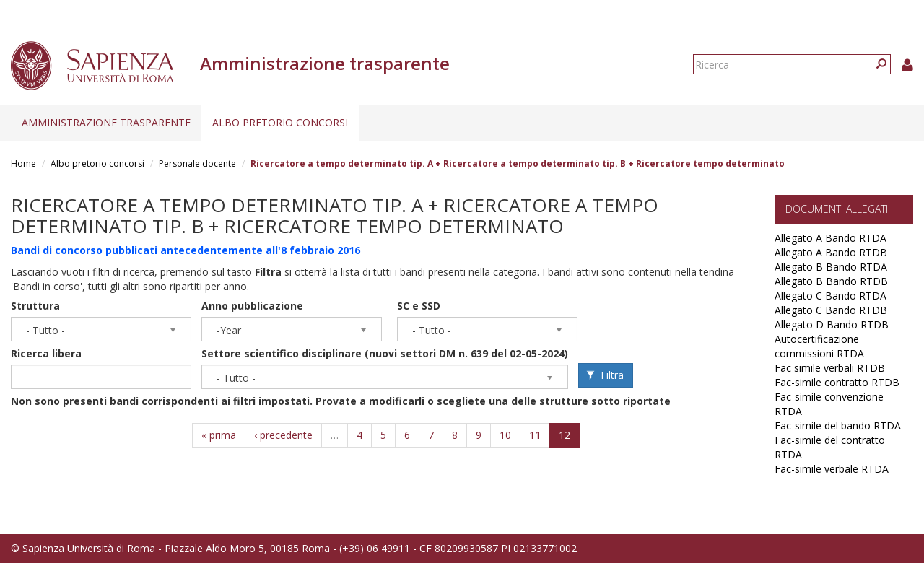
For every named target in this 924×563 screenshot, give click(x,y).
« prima (219, 435)
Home (23, 163)
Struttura (35, 306)
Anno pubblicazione (252, 306)
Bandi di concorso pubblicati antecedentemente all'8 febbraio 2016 (186, 250)
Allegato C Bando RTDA (831, 296)
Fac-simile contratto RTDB (837, 382)
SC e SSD (419, 306)
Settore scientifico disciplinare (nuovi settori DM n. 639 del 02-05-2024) (385, 353)
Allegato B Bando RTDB (831, 281)
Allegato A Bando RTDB (831, 252)
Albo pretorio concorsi (280, 122)
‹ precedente (283, 435)
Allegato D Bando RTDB (832, 324)
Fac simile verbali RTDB (830, 368)
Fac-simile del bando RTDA (838, 425)
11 (535, 435)
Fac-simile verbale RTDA (832, 469)
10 (505, 435)
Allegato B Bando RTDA (831, 267)
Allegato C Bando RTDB (831, 310)
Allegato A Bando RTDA (831, 238)
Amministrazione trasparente (106, 122)
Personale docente (197, 163)
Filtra (605, 375)
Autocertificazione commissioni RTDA (819, 346)
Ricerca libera (46, 353)
